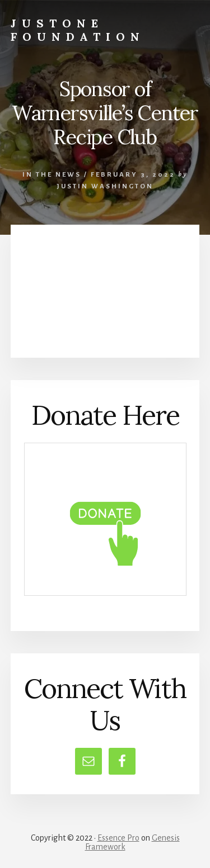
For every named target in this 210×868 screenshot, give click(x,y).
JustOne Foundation (78, 30)
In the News (52, 175)
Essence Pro (118, 838)
